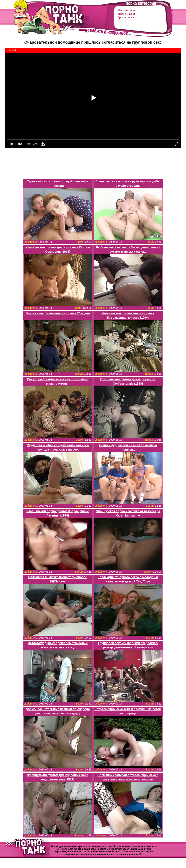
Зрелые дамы (126, 17)
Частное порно (127, 10)
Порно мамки (126, 14)
